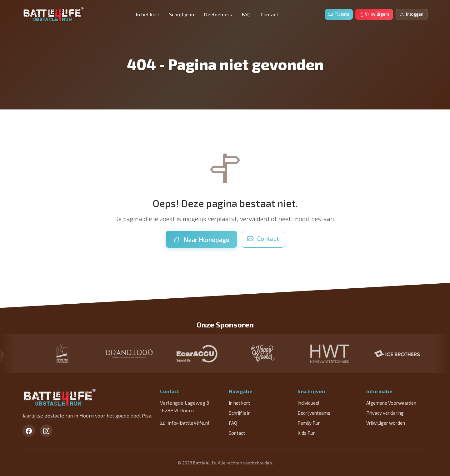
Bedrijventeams (314, 413)
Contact (269, 14)
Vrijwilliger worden (386, 423)
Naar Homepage (201, 239)
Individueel (308, 403)
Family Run (309, 423)
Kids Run (307, 433)
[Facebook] (29, 431)
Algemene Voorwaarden (391, 403)
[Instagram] (46, 431)
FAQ (246, 14)
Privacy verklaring (385, 413)
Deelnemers (218, 14)
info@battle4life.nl (185, 423)
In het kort (147, 14)
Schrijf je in (182, 14)
